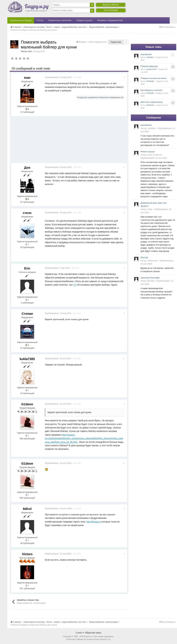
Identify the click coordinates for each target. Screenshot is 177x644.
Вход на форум (111, 5)
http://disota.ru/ (94, 522)
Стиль (80, 633)
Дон (27, 168)
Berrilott (151, 281)
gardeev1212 (151, 69)
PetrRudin (150, 81)
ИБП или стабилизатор (152, 102)
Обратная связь (93, 633)
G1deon (27, 404)
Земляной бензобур (150, 278)
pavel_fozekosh (155, 155)
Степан (27, 314)
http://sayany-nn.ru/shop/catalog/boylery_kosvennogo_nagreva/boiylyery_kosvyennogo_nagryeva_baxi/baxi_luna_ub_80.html (85, 438)
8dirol (27, 509)
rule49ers (150, 57)
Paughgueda (83, 97)
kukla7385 (27, 359)
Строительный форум (21, 20)
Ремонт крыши (148, 152)
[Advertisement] (69, 141)
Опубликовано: (59, 77)
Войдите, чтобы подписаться (92, 42)
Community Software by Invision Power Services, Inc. (88, 639)
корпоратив (146, 54)
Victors (27, 554)
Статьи (40, 20)
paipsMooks (93, 97)
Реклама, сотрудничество (110, 20)
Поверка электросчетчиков (153, 78)
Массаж (144, 257)
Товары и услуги (84, 20)
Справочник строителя (60, 20)
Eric (27, 268)
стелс (27, 213)
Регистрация (111, 10)
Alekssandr (152, 261)
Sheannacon (105, 97)
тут (75, 285)
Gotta (150, 209)
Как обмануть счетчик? (152, 90)
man (30, 51)
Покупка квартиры (149, 66)
